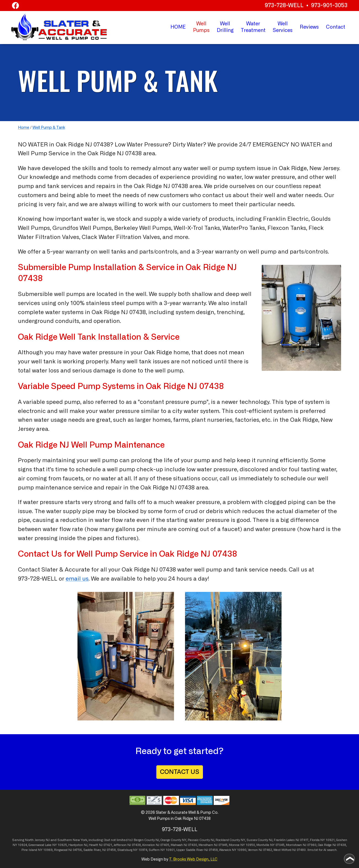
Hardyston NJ (78, 845)
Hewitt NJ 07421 (101, 845)
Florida (315, 840)
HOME (178, 27)
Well (225, 28)
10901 (170, 850)
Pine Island (29, 850)
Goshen (342, 840)
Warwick (225, 850)
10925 (62, 845)
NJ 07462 (265, 850)
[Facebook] (15, 6)
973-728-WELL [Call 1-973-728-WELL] (284, 6)
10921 (330, 840)
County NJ (152, 840)
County (176, 840)
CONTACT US (180, 772)
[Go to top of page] (349, 859)
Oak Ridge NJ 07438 (198, 554)
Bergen (139, 840)
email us (77, 579)
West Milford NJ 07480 (290, 850)
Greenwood (36, 845)
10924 (22, 845)
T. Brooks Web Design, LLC (193, 859)
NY (184, 840)
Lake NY (51, 845)
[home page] (59, 27)
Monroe (234, 845)
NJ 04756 (75, 850)
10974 (143, 850)
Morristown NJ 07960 (301, 845)
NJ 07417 (302, 840)
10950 (250, 845)
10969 (48, 850)
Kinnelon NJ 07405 (156, 845)
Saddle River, (92, 850)
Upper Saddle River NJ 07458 (197, 850)
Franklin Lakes (284, 840)
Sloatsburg (125, 850)
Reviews (309, 27)
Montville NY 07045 (270, 845)
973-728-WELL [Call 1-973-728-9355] (38, 579)
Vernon (253, 850)
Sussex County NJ (259, 840)
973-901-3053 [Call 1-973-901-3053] (329, 6)
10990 (242, 850)
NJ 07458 (109, 850)
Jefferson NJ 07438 (127, 845)
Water (253, 28)
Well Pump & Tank (49, 128)
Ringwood (61, 850)
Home (24, 128)
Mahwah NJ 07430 (184, 845)
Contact (336, 27)
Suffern (154, 850)
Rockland (222, 840)
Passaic (193, 840)
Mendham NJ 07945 (213, 845)
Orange (165, 840)
